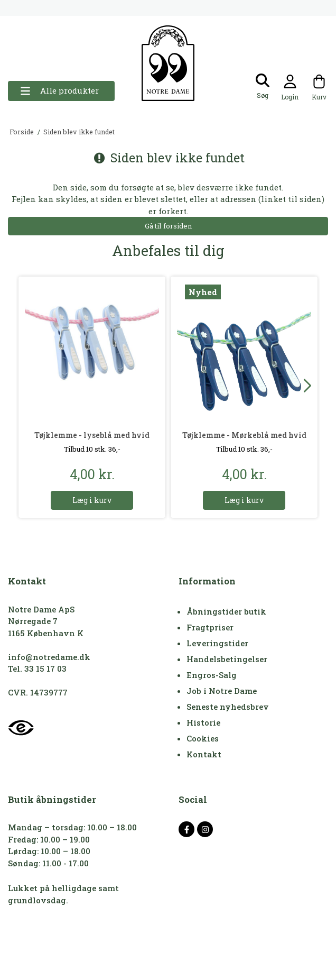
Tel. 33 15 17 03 (37, 668)
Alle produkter (59, 91)
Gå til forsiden (168, 226)
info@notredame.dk (49, 657)
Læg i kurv (92, 500)
